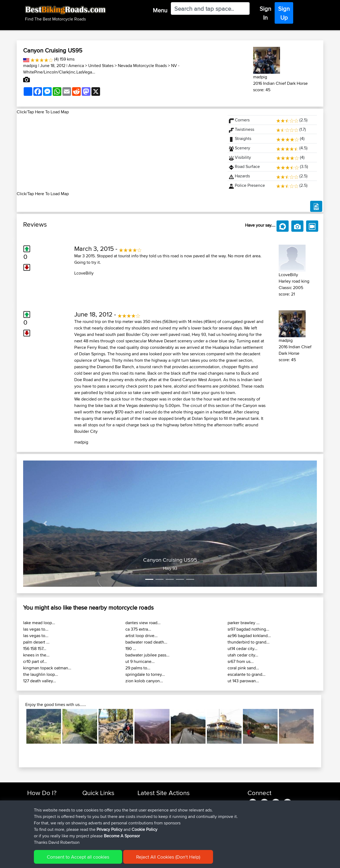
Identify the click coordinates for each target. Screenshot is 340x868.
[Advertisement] (119, 153)
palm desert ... (36, 642)
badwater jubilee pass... (147, 655)
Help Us (89, 834)
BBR (171, 834)
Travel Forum (94, 808)
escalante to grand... (247, 674)
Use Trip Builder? (42, 808)
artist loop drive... (141, 636)
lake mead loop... (39, 623)
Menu (160, 10)
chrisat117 (146, 802)
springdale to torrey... (145, 674)
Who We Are (93, 821)
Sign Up (284, 13)
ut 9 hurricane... (140, 661)
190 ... (131, 649)
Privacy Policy (99, 860)
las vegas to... (36, 629)
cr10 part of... (35, 661)
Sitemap (77, 860)
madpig (30, 66)
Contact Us (92, 828)
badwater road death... (146, 642)
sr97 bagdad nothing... (248, 629)
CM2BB (183, 808)
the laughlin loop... (41, 674)
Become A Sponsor (44, 828)
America (76, 66)
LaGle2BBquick (189, 815)
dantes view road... (143, 623)
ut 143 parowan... (243, 681)
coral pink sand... (243, 668)
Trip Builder (92, 815)
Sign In (265, 13)
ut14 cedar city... (242, 649)
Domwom (147, 808)
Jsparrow (146, 834)
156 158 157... (35, 649)
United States (101, 66)
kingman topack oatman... (47, 668)
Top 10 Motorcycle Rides (104, 802)
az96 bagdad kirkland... (249, 636)
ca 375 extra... (138, 629)
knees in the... (36, 655)
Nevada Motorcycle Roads (142, 66)
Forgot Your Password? (48, 821)
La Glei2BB (186, 821)
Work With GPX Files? (46, 815)
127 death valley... (40, 681)
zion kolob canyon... (144, 681)
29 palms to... (138, 668)
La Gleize (184, 828)
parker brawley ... (244, 623)
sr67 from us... (241, 661)
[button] (45, 524)
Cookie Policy (126, 860)
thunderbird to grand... (249, 642)
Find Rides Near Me (44, 802)
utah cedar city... (243, 655)
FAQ (31, 834)
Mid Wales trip (187, 802)
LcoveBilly (84, 273)
